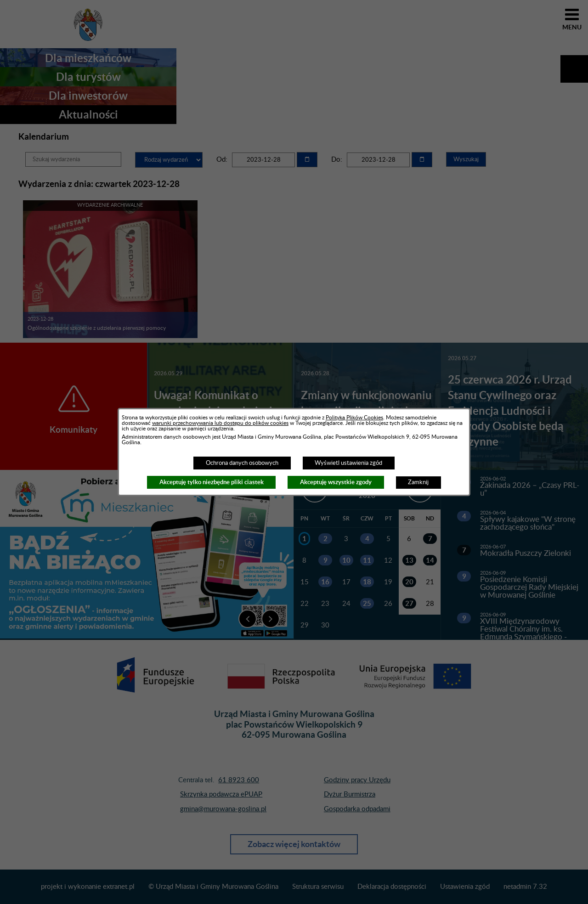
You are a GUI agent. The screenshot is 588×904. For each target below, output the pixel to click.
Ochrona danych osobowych (242, 463)
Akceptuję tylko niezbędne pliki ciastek (212, 482)
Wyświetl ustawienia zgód (348, 463)
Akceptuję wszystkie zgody (336, 482)
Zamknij (418, 482)
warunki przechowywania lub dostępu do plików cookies (220, 423)
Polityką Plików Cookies (354, 418)
